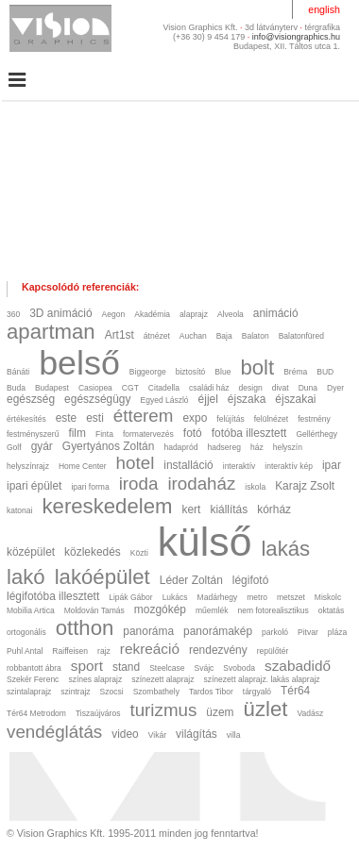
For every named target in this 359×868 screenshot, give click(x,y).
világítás (197, 734)
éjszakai (295, 399)
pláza (337, 632)
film (77, 433)
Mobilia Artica (31, 610)
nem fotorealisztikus (273, 610)
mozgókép (160, 609)
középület (31, 552)
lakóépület (103, 577)
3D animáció (60, 313)
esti (95, 418)
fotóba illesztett (249, 433)
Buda (16, 388)
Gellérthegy (316, 434)
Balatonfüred (301, 336)
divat (281, 388)
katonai (19, 510)
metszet (291, 597)
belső (79, 363)
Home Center (83, 466)
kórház (274, 509)
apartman (51, 332)
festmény (314, 419)
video (125, 734)
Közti (139, 553)
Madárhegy (218, 597)
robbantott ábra (34, 668)
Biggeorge (148, 372)
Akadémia (152, 314)
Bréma (295, 372)
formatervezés (148, 434)
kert (192, 509)
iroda (139, 484)
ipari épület (34, 486)
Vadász (310, 713)
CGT (130, 388)
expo (195, 418)
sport (87, 666)
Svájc (205, 668)
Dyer (335, 388)
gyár (42, 446)
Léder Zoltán (191, 580)
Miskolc (328, 597)
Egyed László (164, 400)
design (251, 388)
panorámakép (218, 631)
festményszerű (33, 434)
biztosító (191, 372)
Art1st (120, 335)
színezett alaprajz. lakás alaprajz (261, 679)
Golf (14, 447)
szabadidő (298, 666)
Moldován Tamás (94, 610)
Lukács (175, 597)
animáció (276, 313)
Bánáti (18, 372)
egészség (31, 399)
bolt (257, 367)
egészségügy (97, 399)
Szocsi (112, 692)
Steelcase (167, 668)
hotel (136, 463)
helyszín (288, 447)
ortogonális (26, 632)
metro (257, 597)
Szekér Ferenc (33, 679)
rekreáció (150, 649)
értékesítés (26, 419)
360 (13, 314)
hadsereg (224, 447)
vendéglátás (54, 732)
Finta (104, 434)
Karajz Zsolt (305, 486)
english (324, 9)
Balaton (256, 336)
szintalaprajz (29, 692)
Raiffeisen (70, 651)
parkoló (275, 632)
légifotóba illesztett (53, 596)
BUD (325, 372)
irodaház (201, 484)
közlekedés (93, 552)
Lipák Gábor (130, 597)
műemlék (212, 610)
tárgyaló (257, 692)
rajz (104, 651)
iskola (255, 487)
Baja (224, 336)
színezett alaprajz (162, 679)
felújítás (230, 419)
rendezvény (218, 650)
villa (234, 735)
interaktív (239, 466)
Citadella (164, 388)
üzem (220, 712)
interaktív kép (289, 466)
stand (126, 667)
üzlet (266, 709)
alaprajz (194, 314)
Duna (308, 388)
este (67, 418)
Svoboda (239, 668)
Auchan (193, 336)
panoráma (148, 631)
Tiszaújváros (98, 713)
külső (205, 542)
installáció (188, 465)
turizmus (163, 710)
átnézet (157, 336)
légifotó (251, 580)
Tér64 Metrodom (36, 713)
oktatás (331, 610)
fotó (193, 433)
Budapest (52, 388)
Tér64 (295, 691)
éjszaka (247, 399)
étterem (144, 416)
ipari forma (90, 487)
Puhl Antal (25, 651)
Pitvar (308, 632)
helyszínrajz (28, 466)
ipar (332, 465)
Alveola (231, 314)
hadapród (180, 447)
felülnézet (271, 419)
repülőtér (273, 651)
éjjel (208, 399)
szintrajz (75, 692)
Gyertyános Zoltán (109, 446)
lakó (26, 577)
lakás (285, 549)
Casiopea (95, 388)
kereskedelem (107, 506)
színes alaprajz (95, 679)
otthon (85, 628)
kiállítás (229, 509)
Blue (222, 372)
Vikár (157, 735)
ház (257, 447)
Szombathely (156, 692)
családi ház (209, 388)
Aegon (114, 314)
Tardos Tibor (211, 692)
